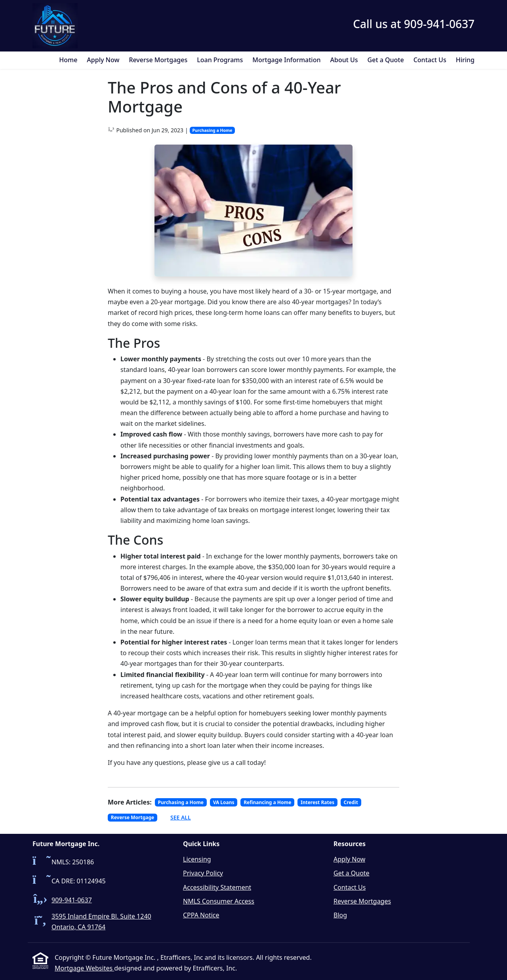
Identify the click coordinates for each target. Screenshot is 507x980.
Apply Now (103, 60)
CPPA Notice (201, 915)
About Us (344, 60)
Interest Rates (317, 802)
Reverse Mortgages (158, 60)
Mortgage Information (286, 60)
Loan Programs (220, 60)
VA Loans (224, 802)
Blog (340, 915)
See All (181, 817)
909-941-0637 (72, 900)
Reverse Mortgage (132, 817)
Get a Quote (386, 60)
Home (68, 60)
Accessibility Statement (217, 887)
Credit (351, 802)
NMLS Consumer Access (219, 901)
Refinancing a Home (267, 802)
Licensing (197, 859)
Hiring (465, 60)
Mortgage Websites (84, 968)
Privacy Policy (203, 873)
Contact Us (430, 60)
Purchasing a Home (212, 130)
